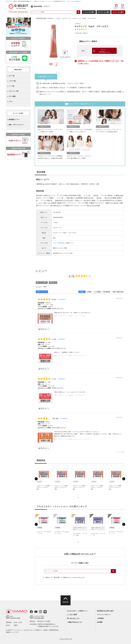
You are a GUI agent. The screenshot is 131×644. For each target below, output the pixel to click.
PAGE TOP (65, 602)
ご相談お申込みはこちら (75, 622)
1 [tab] (78, 499)
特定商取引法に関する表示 (105, 611)
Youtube (36, 612)
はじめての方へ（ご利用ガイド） (77, 611)
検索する (78, 12)
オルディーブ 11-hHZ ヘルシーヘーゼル (72, 316)
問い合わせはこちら (73, 618)
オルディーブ (57, 228)
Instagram (40, 612)
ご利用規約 (100, 618)
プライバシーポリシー (104, 615)
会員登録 (123, 8)
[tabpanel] (54, 41)
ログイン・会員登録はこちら (104, 51)
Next (124, 479)
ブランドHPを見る (59, 243)
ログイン (47, 6)
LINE (45, 612)
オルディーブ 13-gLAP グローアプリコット (73, 395)
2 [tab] (82, 499)
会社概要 (100, 622)
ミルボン (78, 24)
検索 (113, 571)
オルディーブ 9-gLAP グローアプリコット (72, 355)
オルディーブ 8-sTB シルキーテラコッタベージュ (75, 439)
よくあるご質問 (72, 615)
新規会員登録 (38, 6)
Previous (36, 479)
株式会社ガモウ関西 (44, 621)
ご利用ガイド (116, 8)
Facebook (31, 612)
